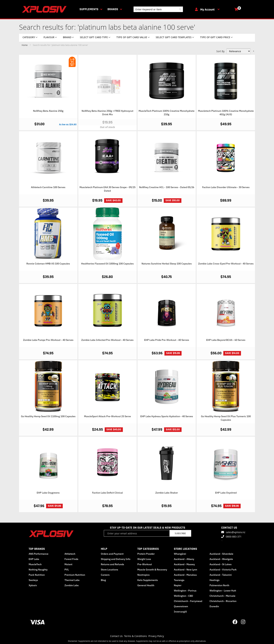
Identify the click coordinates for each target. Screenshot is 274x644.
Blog (103, 580)
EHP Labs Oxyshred (226, 493)
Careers (105, 575)
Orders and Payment (112, 554)
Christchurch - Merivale (222, 596)
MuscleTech (35, 564)
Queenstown (181, 606)
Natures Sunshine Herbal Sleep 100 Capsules (167, 264)
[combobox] (158, 9)
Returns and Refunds (112, 564)
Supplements (89, 9)
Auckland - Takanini (221, 575)
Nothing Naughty (38, 570)
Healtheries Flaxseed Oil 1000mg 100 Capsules (107, 264)
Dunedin (214, 606)
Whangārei (180, 554)
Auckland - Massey (184, 564)
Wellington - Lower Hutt (223, 591)
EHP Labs (34, 559)
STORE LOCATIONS (185, 549)
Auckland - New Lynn (185, 570)
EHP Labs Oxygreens (48, 493)
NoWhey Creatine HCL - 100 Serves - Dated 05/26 (167, 187)
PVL (67, 570)
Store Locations (109, 570)
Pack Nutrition (37, 575)
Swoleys (33, 580)
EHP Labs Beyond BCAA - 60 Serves (226, 340)
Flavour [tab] (49, 37)
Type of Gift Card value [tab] (132, 37)
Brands (113, 9)
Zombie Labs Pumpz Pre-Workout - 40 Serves (48, 340)
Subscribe (180, 533)
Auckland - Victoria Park (223, 570)
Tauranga (179, 580)
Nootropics (143, 575)
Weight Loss (144, 559)
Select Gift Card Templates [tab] (174, 37)
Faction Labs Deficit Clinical (107, 493)
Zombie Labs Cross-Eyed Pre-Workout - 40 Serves (226, 264)
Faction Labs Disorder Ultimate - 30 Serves (226, 187)
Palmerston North (219, 585)
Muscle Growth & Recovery (152, 570)
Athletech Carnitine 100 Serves (48, 187)
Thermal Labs (72, 580)
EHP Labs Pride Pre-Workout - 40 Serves (167, 340)
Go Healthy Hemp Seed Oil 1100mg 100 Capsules (48, 416)
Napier (178, 585)
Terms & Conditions (136, 636)
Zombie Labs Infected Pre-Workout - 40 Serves (107, 340)
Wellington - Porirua (185, 591)
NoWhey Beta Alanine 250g (48, 111)
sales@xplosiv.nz (236, 532)
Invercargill (180, 612)
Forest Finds (71, 559)
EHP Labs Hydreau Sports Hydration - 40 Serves (167, 416)
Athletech (70, 554)
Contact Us (116, 636)
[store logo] (45, 9)
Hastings (214, 580)
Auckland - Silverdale (221, 554)
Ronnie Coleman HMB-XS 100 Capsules (48, 264)
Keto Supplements (148, 580)
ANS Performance (39, 554)
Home (25, 45)
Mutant (68, 564)
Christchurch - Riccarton (223, 601)
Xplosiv (33, 585)
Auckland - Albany (184, 559)
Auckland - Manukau (185, 575)
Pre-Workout (145, 564)
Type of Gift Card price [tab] (215, 37)
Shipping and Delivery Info (116, 559)
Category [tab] (29, 37)
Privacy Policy (156, 636)
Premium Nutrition (75, 575)
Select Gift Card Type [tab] (94, 37)
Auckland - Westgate (221, 559)
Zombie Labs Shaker (167, 493)
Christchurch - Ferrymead (188, 601)
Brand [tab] (67, 37)
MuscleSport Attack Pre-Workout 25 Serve (107, 416)
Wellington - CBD (183, 596)
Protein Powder (146, 554)
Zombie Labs (72, 585)
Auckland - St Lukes (221, 564)
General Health (146, 585)
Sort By (220, 51)
